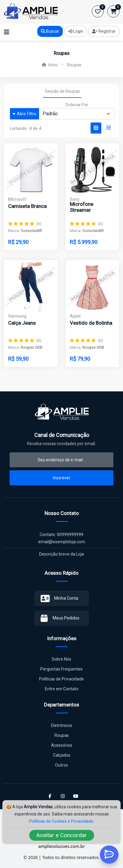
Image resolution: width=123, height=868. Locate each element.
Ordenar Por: (77, 105)
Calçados (62, 755)
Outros (61, 765)
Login (76, 31)
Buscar (50, 31)
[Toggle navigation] (7, 32)
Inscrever (62, 478)
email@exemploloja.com (62, 542)
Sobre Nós (61, 659)
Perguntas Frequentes (61, 669)
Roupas (62, 735)
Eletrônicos (62, 725)
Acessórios (62, 745)
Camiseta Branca (27, 206)
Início (50, 65)
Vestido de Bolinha (91, 323)
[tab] (96, 128)
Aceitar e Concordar (62, 835)
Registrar (104, 31)
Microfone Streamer (81, 207)
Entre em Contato (62, 689)
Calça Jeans (22, 323)
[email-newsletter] (61, 460)
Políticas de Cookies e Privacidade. (62, 821)
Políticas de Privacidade (61, 679)
